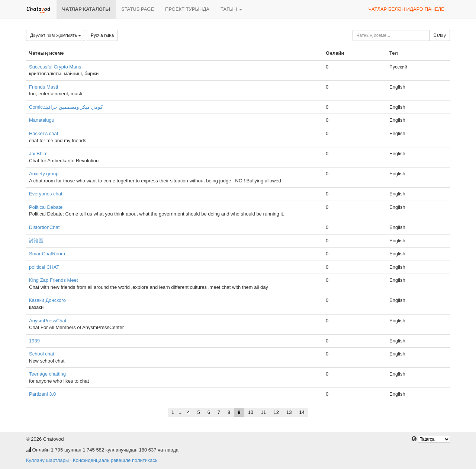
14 (302, 412)
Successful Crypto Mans (55, 67)
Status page (138, 9)
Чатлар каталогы (86, 9)
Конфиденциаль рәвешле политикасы (116, 460)
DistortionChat (44, 227)
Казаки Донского (47, 300)
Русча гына (102, 35)
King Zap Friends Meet (54, 280)
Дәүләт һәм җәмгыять (56, 35)
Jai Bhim (38, 154)
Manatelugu (42, 120)
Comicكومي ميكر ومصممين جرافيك (66, 107)
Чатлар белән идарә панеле (406, 9)
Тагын (231, 9)
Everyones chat (46, 194)
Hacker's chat (44, 133)
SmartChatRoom (47, 254)
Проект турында (187, 9)
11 (263, 412)
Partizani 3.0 (42, 394)
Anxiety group (44, 174)
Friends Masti (44, 87)
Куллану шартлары (47, 460)
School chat (42, 354)
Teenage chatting (47, 374)
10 (251, 412)
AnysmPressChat (48, 321)
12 (276, 412)
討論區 (36, 241)
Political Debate (46, 207)
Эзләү (440, 35)
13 (289, 412)
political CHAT (44, 267)
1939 (34, 341)
